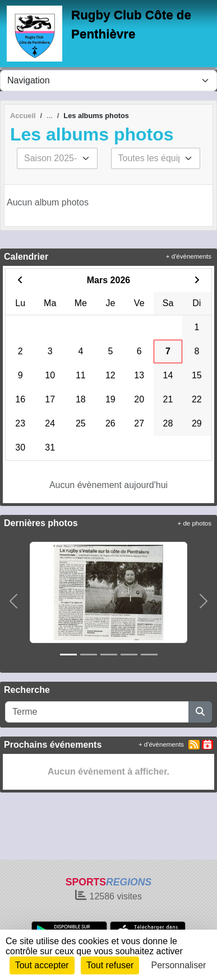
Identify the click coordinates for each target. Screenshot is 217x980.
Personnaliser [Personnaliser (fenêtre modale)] (179, 965)
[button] (13, 601)
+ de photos (195, 523)
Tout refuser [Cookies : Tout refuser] (110, 965)
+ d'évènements (189, 256)
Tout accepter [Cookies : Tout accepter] (42, 965)
